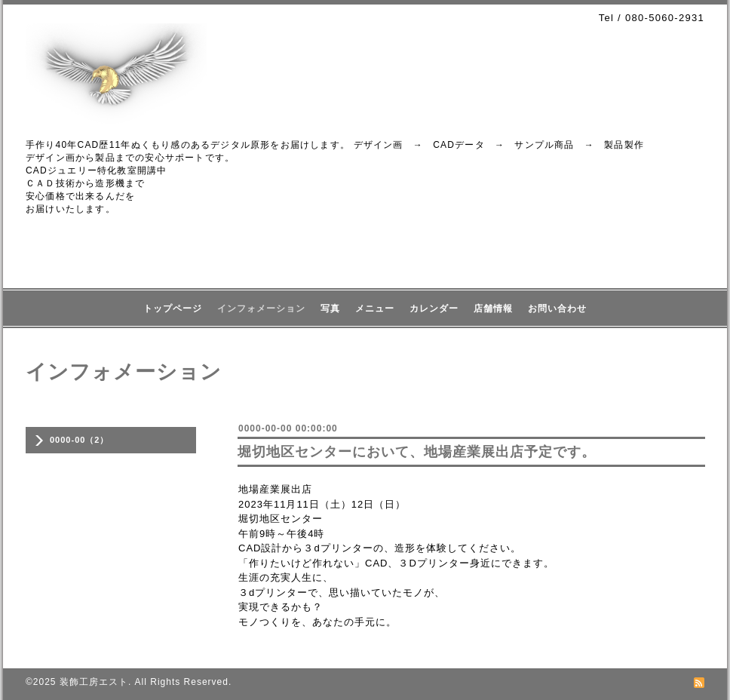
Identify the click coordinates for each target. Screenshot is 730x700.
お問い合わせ (557, 309)
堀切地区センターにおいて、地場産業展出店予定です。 (417, 452)
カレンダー (434, 309)
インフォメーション (261, 309)
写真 (330, 309)
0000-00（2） (80, 440)
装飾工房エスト (94, 682)
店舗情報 (493, 309)
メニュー (375, 309)
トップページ (173, 309)
